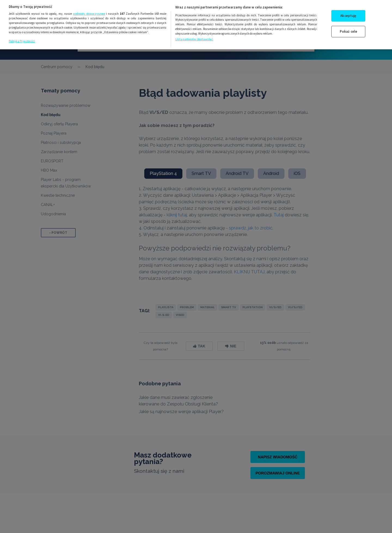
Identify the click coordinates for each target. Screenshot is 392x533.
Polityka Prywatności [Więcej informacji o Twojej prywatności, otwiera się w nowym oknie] (22, 37)
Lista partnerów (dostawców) (194, 35)
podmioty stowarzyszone (89, 10)
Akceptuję (348, 12)
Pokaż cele (348, 27)
